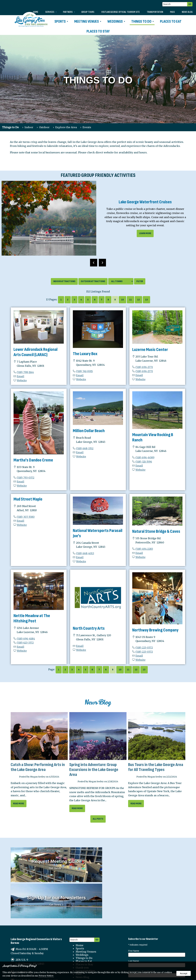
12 (138, 300)
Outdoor (44, 127)
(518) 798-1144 (25, 372)
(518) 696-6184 (26, 639)
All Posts (98, 819)
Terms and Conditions (90, 949)
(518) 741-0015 (84, 371)
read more (19, 804)
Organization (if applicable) (141, 932)
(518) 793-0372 (25, 478)
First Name (134, 911)
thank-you (82, 928)
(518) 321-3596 (144, 462)
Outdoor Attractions (93, 281)
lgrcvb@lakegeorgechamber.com (37, 941)
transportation (155, 12)
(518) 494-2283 (144, 549)
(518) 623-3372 (25, 643)
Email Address (136, 942)
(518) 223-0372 (144, 648)
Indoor (29, 127)
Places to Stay (98, 31)
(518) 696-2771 (144, 367)
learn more (145, 233)
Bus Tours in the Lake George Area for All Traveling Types (156, 767)
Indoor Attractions (64, 281)
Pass (172, 12)
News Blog (187, 12)
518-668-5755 (24, 933)
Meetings (155, 953)
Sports (61, 21)
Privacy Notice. (46, 976)
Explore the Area (66, 127)
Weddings (116, 21)
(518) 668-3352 (85, 448)
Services (51, 12)
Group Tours (88, 12)
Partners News (137, 956)
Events (87, 127)
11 (131, 300)
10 (122, 300)
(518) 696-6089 (145, 457)
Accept (184, 973)
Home (36, 12)
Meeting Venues (88, 21)
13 (146, 300)
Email (20, 376)
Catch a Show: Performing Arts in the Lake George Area (38, 767)
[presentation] (94, 263)
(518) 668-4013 (85, 553)
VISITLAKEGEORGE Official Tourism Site (121, 12)
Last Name (134, 922)
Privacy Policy (85, 946)
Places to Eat (171, 21)
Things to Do (143, 21)
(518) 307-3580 (26, 517)
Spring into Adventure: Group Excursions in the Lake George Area (94, 770)
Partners (69, 12)
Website (22, 380)
